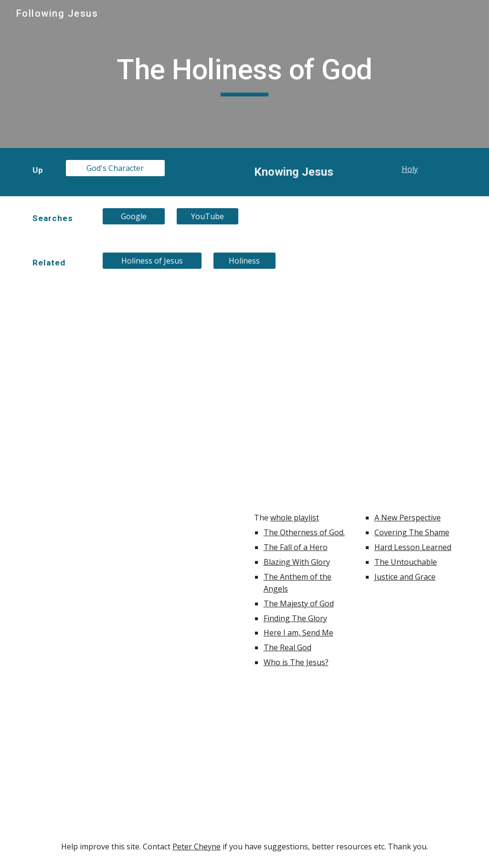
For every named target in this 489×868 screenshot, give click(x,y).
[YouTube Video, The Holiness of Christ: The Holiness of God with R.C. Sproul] (300, 457)
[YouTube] (207, 216)
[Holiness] (244, 261)
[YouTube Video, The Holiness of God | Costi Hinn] (356, 755)
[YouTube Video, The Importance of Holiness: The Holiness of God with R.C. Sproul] (134, 355)
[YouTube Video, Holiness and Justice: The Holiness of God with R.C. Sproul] (411, 324)
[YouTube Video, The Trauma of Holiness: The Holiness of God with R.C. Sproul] (300, 324)
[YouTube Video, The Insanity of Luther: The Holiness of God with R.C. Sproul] (300, 391)
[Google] (133, 216)
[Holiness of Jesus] (152, 261)
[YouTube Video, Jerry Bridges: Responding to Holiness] (134, 755)
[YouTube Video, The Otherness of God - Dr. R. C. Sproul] (134, 579)
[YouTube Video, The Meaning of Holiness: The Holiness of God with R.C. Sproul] (411, 391)
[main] (244, 74)
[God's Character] (115, 168)
